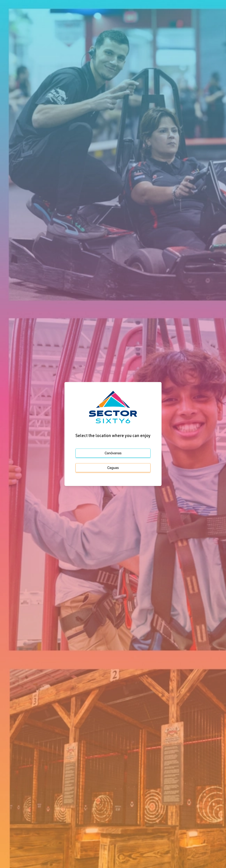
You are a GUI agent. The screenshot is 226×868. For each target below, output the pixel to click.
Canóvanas (113, 453)
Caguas (113, 468)
